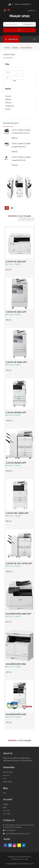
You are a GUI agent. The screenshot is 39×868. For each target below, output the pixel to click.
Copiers (15, 48)
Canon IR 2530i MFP (16, 362)
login (5, 807)
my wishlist (7, 814)
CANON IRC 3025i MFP (17, 513)
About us (6, 775)
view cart (6, 810)
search (19, 30)
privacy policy (8, 772)
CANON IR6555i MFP (16, 463)
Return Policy (8, 782)
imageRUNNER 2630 (16, 714)
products (11, 39)
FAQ (5, 778)
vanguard (10, 106)
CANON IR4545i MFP (16, 412)
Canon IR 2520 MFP (16, 312)
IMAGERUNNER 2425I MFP (18, 614)
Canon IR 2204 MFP (16, 261)
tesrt (5, 793)
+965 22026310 (9, 830)
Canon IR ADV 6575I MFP (19, 563)
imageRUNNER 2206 (16, 664)
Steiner (8, 99)
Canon (8, 96)
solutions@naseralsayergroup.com (16, 834)
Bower (8, 109)
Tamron (8, 103)
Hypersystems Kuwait (20, 859)
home (7, 48)
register (6, 804)
